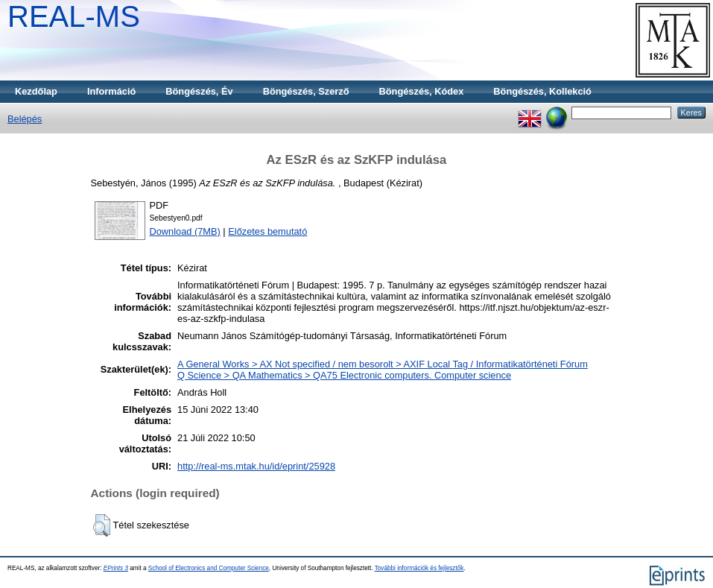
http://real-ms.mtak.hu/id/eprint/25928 (256, 466)
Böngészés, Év (199, 91)
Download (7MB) (185, 231)
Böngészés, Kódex (422, 91)
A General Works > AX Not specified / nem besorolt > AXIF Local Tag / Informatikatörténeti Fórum (383, 364)
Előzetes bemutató (267, 231)
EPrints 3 (116, 568)
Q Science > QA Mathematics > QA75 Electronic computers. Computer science (344, 375)
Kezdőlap (36, 91)
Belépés (25, 119)
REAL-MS (74, 16)
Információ (111, 91)
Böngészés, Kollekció (542, 91)
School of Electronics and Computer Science (209, 568)
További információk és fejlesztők (419, 568)
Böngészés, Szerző (306, 91)
